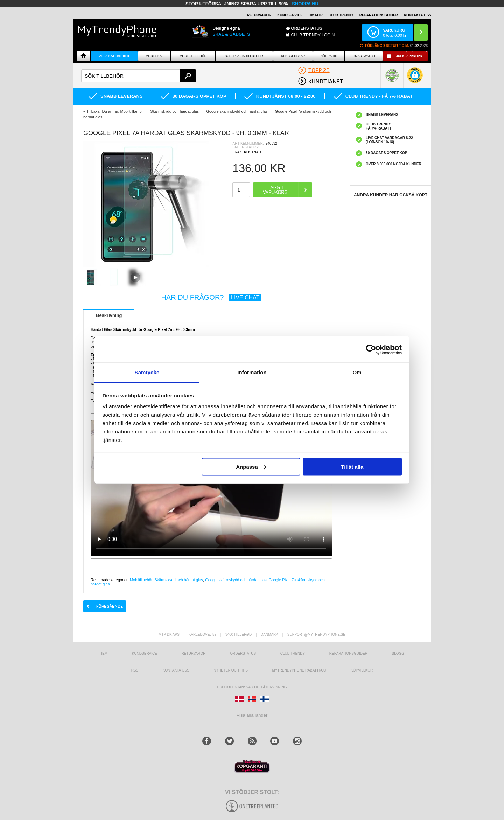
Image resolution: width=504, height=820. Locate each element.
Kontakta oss (176, 670)
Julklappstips (409, 56)
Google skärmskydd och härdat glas (236, 580)
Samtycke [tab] (147, 372)
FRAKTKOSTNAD (247, 152)
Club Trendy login (313, 35)
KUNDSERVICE (290, 15)
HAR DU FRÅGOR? (211, 297)
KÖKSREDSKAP (293, 56)
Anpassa (251, 467)
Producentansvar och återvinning (252, 687)
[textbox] (139, 76)
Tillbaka (93, 111)
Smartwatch (364, 56)
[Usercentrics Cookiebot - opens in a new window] (371, 349)
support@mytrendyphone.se (316, 635)
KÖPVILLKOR (362, 670)
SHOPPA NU (305, 4)
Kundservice (145, 654)
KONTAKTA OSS (418, 15)
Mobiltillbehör (193, 56)
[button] (415, 79)
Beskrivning (109, 315)
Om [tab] (357, 372)
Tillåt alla (352, 467)
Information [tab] (252, 372)
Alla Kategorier (114, 56)
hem (104, 654)
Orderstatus (243, 654)
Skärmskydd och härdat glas (179, 580)
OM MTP (316, 15)
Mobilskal (155, 56)
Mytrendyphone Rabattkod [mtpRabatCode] (299, 670)
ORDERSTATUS (307, 28)
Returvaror (193, 654)
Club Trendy (341, 15)
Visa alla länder (252, 715)
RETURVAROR (259, 15)
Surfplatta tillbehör (244, 56)
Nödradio (329, 56)
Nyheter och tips (231, 670)
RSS (135, 670)
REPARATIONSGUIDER (379, 15)
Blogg (398, 654)
